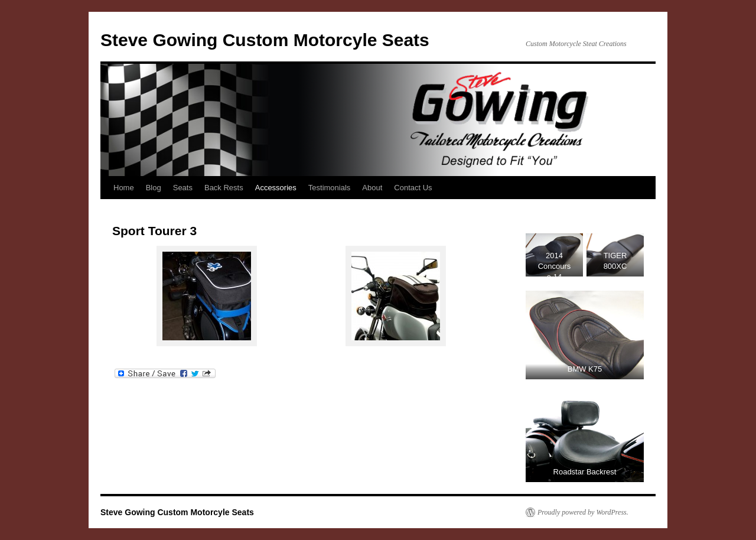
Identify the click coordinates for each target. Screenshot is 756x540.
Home (124, 188)
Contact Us (413, 188)
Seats (183, 188)
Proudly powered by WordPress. (583, 512)
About (372, 188)
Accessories (276, 188)
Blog (154, 188)
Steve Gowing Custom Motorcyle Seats (265, 40)
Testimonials (330, 188)
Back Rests (224, 188)
